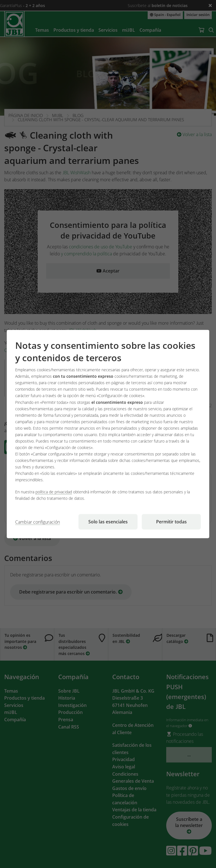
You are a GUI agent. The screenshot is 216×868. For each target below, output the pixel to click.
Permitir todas (171, 522)
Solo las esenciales (108, 522)
